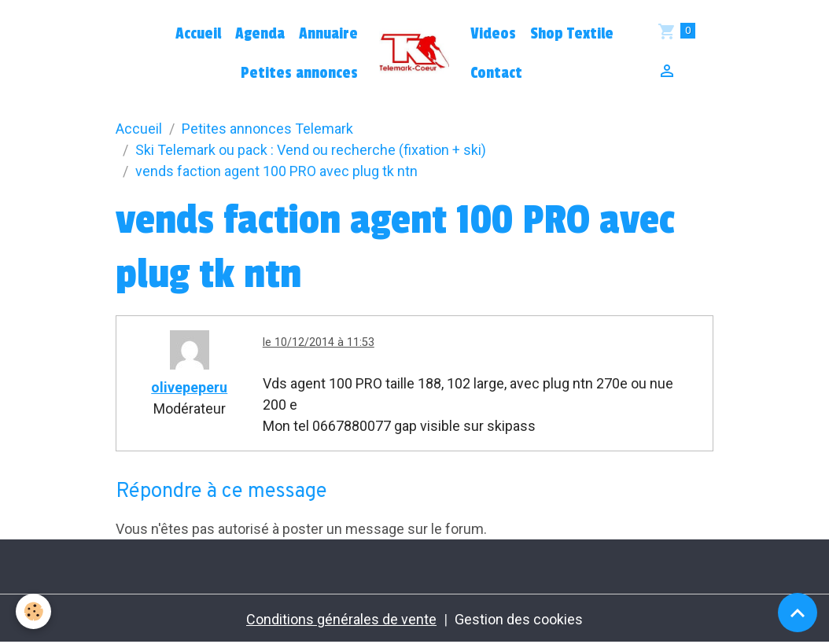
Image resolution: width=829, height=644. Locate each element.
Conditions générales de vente (341, 619)
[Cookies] (33, 611)
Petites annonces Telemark (267, 129)
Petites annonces (299, 73)
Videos (493, 34)
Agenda (260, 34)
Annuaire (328, 34)
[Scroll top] (798, 613)
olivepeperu (189, 387)
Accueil (198, 34)
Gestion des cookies (519, 619)
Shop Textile (572, 34)
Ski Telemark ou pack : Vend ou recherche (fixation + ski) (311, 150)
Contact (496, 73)
